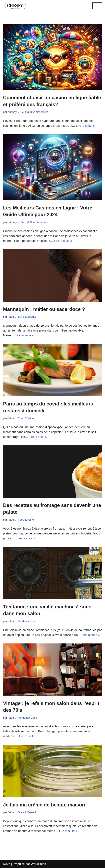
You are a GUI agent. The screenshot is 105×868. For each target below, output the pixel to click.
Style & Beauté (27, 317)
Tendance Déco (27, 621)
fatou (11, 317)
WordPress (38, 864)
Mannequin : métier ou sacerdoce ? (44, 309)
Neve (7, 864)
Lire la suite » (85, 126)
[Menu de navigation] (97, 6)
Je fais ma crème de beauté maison (44, 805)
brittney (12, 112)
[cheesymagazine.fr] (15, 6)
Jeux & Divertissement (34, 112)
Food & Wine (26, 418)
